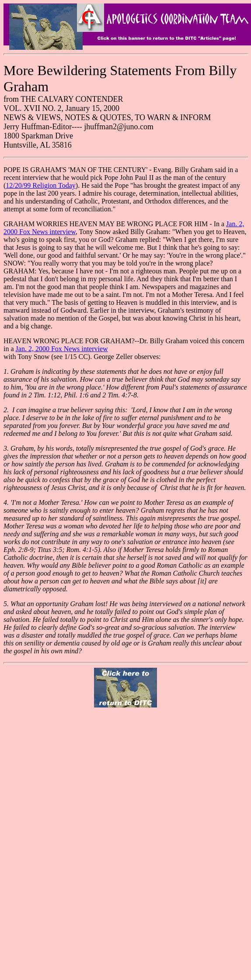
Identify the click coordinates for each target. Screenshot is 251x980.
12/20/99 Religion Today (40, 185)
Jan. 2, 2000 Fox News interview (62, 349)
